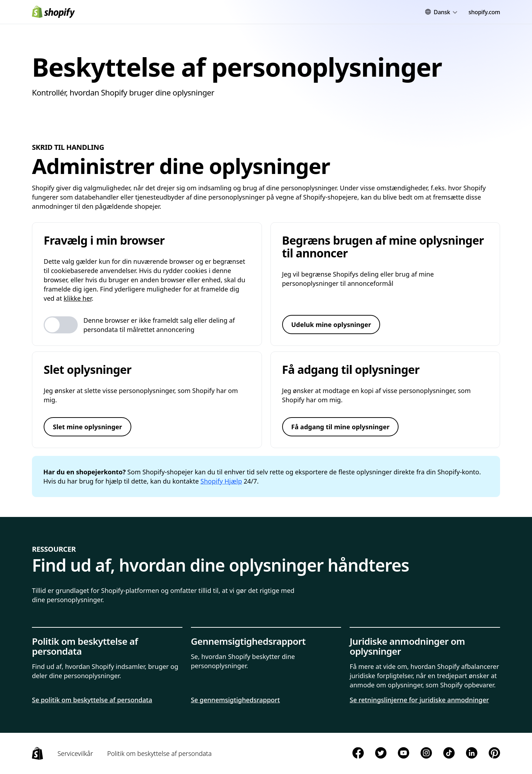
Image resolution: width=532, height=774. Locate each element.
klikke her (78, 298)
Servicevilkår (75, 753)
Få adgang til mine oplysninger (341, 427)
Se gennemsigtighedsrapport (235, 700)
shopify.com (484, 12)
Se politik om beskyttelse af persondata (92, 700)
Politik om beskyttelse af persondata (159, 753)
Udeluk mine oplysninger (331, 325)
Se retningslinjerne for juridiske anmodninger (419, 700)
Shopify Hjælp (221, 481)
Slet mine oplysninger (87, 427)
